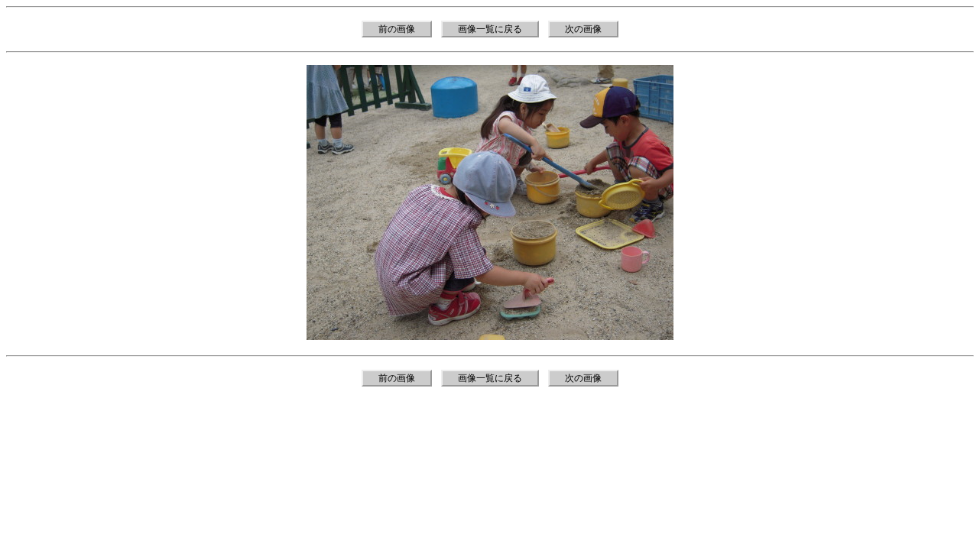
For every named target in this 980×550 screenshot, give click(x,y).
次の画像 (583, 29)
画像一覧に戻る (490, 29)
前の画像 (397, 29)
